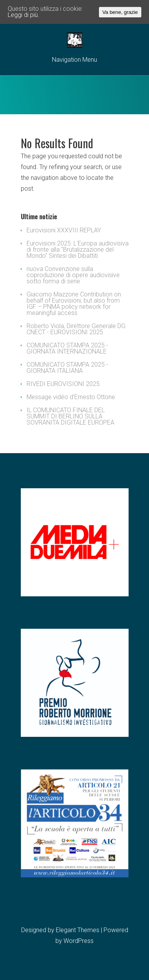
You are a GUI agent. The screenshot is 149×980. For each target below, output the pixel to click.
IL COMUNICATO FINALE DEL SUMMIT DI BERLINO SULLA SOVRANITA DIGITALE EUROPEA (70, 416)
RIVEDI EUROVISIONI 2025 (63, 384)
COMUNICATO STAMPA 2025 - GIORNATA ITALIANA (67, 368)
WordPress (79, 941)
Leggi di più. (23, 15)
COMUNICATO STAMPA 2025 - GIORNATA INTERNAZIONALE (67, 348)
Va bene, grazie (120, 12)
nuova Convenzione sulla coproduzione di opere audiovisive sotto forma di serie (73, 275)
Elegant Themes (78, 930)
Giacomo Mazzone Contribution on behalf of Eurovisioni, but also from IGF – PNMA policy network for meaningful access (74, 304)
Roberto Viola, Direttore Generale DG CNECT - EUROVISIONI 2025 (76, 329)
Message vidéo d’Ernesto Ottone (71, 397)
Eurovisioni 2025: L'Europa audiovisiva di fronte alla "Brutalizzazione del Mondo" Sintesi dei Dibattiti (78, 250)
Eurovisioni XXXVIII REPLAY (64, 230)
